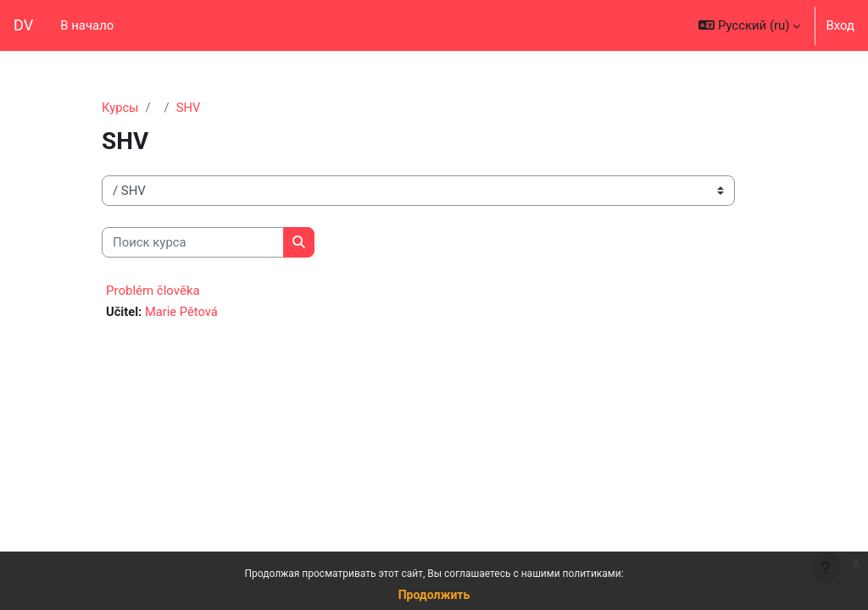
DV (23, 25)
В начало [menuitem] (87, 25)
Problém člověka (153, 291)
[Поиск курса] (193, 242)
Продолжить (434, 595)
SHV (189, 108)
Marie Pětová (182, 313)
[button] (749, 25)
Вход (840, 25)
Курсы (120, 108)
